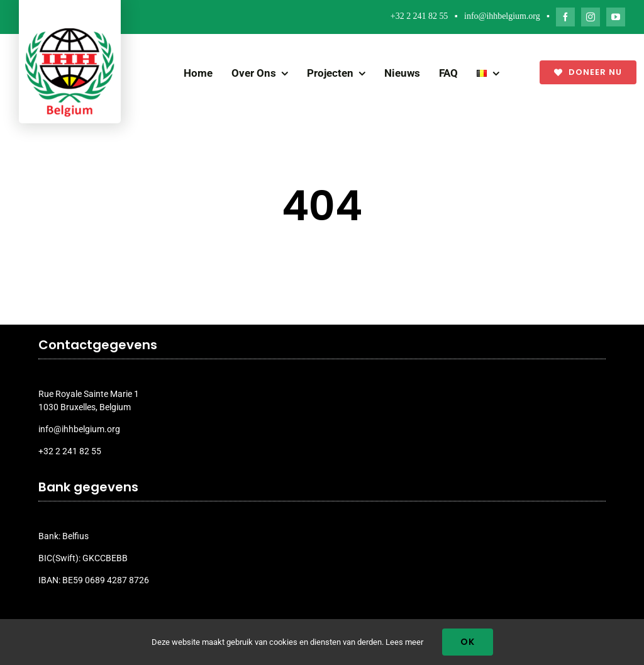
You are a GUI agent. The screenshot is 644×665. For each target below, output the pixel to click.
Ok (468, 642)
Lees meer (404, 642)
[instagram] (591, 17)
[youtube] (616, 17)
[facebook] (565, 17)
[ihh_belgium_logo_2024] (70, 33)
